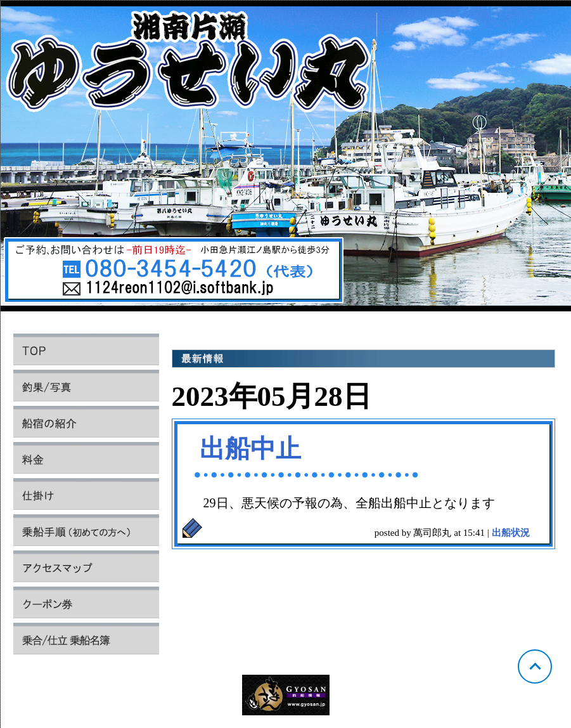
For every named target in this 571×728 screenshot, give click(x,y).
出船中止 (250, 449)
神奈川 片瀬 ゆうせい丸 (286, 159)
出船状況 (511, 533)
